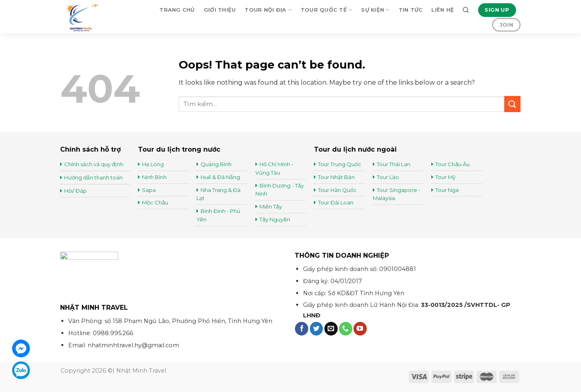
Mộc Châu (155, 202)
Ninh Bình (154, 177)
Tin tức (411, 10)
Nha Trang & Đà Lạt (218, 194)
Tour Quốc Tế (327, 10)
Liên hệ (443, 10)
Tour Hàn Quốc (337, 190)
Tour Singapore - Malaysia (397, 194)
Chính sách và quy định (94, 164)
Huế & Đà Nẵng (220, 177)
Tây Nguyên (275, 219)
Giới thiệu (220, 10)
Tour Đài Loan (336, 202)
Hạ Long (153, 164)
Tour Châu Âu (453, 164)
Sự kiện (375, 10)
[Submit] (512, 104)
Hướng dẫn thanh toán (93, 177)
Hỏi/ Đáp (75, 191)
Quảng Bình (216, 164)
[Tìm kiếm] (466, 10)
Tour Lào (388, 177)
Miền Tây (271, 206)
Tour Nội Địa (268, 10)
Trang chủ (177, 10)
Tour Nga (447, 190)
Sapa (149, 190)
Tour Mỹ (446, 177)
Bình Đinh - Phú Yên (218, 215)
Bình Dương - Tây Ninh (280, 190)
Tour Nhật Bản (337, 177)
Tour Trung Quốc (340, 164)
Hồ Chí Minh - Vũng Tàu (274, 168)
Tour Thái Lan (394, 164)
